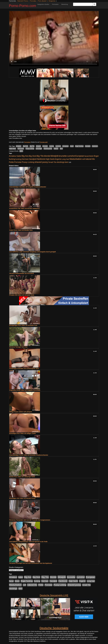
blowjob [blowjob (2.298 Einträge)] (54, 156)
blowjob (38, 146)
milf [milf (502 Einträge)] (84, 159)
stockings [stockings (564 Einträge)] (61, 162)
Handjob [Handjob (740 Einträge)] (32, 159)
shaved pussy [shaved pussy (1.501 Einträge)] (41, 162)
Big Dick (25, 146)
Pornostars (55, 4)
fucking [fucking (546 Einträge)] (18, 159)
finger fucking (79, 146)
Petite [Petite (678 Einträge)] (11, 162)
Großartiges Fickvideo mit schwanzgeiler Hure (24, 368)
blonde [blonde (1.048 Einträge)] (47, 156)
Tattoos (56, 149)
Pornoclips (33, 1)
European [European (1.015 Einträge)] (80, 156)
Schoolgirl (39, 149)
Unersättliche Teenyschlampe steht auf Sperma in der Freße (28, 542)
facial (72, 146)
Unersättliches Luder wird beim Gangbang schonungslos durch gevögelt (33, 252)
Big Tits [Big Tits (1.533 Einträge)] (40, 156)
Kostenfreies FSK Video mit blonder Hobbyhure (24, 208)
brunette (45, 146)
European (65, 146)
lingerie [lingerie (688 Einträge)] (58, 159)
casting (52, 146)
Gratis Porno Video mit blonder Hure (21, 230)
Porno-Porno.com (22, 6)
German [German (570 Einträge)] (25, 159)
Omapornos (52, 1)
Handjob (88, 146)
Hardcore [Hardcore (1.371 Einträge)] (41, 159)
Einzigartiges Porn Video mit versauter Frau (23, 325)
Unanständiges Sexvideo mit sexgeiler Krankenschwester (28, 187)
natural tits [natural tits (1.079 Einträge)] (90, 159)
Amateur (19, 146)
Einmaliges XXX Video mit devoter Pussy (22, 498)
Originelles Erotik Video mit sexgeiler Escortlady (25, 390)
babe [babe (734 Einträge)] (19, 156)
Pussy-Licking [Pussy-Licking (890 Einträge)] (28, 162)
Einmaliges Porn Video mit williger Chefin (23, 433)
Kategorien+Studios (43, 4)
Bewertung (65, 4)
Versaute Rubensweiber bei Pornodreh (22, 273)
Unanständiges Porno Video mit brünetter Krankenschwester (29, 455)
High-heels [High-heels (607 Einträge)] (50, 159)
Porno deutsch (42, 1)
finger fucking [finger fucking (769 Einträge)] (27, 581)
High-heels (13, 149)
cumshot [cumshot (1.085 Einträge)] (71, 156)
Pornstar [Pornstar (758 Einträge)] (18, 162)
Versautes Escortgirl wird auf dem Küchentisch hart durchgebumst (31, 563)
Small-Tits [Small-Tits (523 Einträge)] (52, 162)
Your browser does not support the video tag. (54, 39)
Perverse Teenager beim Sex (18, 347)
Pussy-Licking (30, 149)
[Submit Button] (94, 4)
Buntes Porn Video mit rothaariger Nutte (22, 477)
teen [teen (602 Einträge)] (67, 162)
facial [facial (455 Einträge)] (87, 156)
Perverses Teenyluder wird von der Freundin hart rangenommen (30, 520)
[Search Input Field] (83, 4)
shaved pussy (48, 149)
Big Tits (32, 146)
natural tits (21, 149)
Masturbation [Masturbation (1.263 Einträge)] (76, 159)
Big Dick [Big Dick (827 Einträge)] (33, 156)
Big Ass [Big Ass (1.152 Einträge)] (25, 156)
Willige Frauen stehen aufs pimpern (21, 412)
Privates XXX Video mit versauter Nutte (22, 295)
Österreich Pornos (23, 1)
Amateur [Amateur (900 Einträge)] (13, 156)
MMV (21, 151)
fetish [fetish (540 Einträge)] (91, 156)
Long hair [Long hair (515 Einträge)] (65, 159)
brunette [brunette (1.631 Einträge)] (63, 156)
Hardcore (95, 146)
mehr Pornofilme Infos (15, 138)
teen (61, 149)
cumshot (58, 146)
